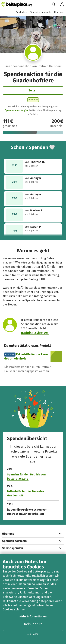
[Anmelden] (62, 4)
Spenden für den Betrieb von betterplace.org (26, 477)
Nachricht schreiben (35, 332)
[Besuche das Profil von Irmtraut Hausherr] (33, 53)
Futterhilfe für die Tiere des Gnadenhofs (26, 494)
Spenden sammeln (41, 12)
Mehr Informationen (33, 616)
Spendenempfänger (16, 110)
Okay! (33, 634)
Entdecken (21, 12)
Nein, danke (33, 624)
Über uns (59, 12)
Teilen (33, 90)
